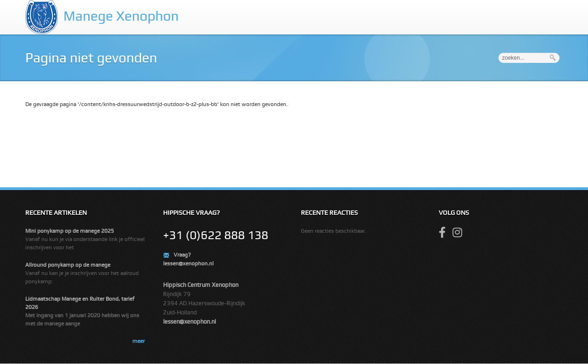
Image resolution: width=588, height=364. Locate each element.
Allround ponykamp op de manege (68, 265)
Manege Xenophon (121, 16)
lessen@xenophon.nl (188, 263)
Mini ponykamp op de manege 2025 (70, 231)
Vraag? (182, 255)
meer (139, 341)
